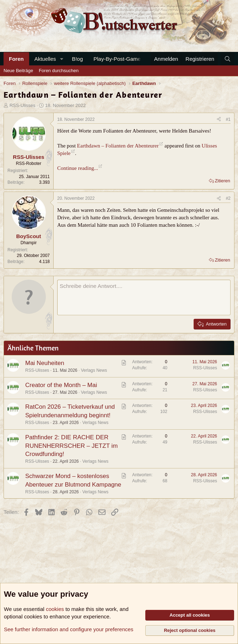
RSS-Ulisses (23, 105)
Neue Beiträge (18, 71)
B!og (77, 59)
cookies (55, 609)
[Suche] (228, 59)
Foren (16, 59)
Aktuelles (45, 59)
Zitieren (223, 181)
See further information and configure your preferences (69, 629)
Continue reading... (78, 168)
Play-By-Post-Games (118, 59)
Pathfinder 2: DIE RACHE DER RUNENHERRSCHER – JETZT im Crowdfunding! (71, 446)
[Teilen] (219, 120)
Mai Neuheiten (45, 363)
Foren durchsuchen (59, 71)
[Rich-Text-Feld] (144, 297)
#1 (228, 119)
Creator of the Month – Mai (61, 385)
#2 (228, 198)
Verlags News (94, 370)
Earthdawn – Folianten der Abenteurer (118, 146)
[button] (61, 59)
